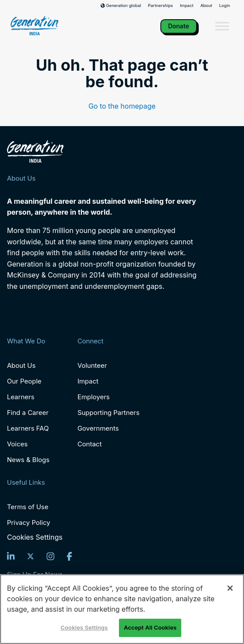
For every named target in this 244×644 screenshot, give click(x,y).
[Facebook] (69, 556)
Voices (17, 444)
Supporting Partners (109, 413)
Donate (179, 26)
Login (225, 6)
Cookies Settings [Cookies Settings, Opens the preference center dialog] (84, 627)
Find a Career (28, 413)
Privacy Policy (29, 522)
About (206, 6)
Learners (21, 397)
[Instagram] (51, 556)
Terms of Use (28, 507)
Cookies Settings (35, 537)
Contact (90, 444)
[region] (122, 609)
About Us (21, 365)
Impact (187, 6)
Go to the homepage (122, 106)
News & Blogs (28, 460)
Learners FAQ (28, 428)
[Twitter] (30, 556)
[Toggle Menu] (222, 26)
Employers (94, 397)
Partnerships (161, 6)
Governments (98, 428)
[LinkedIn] (11, 556)
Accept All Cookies (150, 627)
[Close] (230, 588)
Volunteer (92, 365)
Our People (24, 381)
